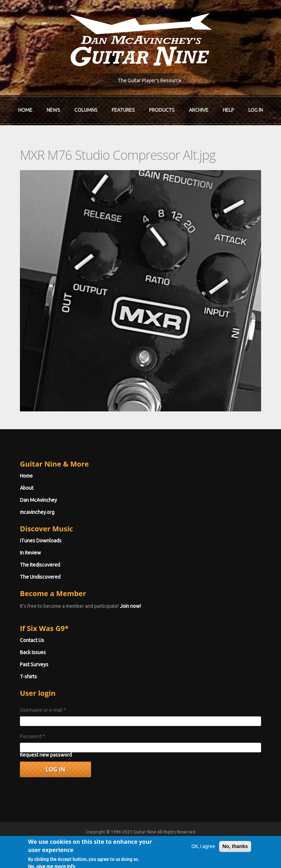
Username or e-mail (43, 710)
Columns (86, 110)
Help (228, 110)
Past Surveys (34, 664)
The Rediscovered (40, 565)
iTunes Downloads (41, 541)
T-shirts (28, 677)
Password (33, 736)
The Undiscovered (40, 577)
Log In (256, 110)
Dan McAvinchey (38, 500)
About (27, 488)
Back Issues (33, 652)
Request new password (46, 755)
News (53, 110)
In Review (30, 553)
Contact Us (32, 640)
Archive (199, 110)
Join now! (130, 606)
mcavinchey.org (37, 512)
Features (123, 110)
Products (162, 110)
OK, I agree (203, 853)
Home (25, 110)
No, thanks (235, 853)
